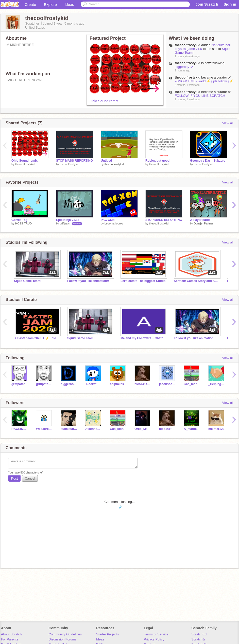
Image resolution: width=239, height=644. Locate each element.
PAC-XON (108, 220)
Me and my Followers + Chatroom (143, 338)
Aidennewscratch (94, 429)
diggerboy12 (184, 67)
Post (14, 478)
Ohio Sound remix (104, 101)
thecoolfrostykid (188, 45)
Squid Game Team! (28, 281)
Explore (50, 4)
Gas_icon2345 (192, 384)
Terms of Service (156, 634)
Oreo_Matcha (143, 429)
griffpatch (66, 223)
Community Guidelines (65, 634)
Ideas (69, 4)
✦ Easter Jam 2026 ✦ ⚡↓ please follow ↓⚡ (37, 338)
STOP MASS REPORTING (74, 161)
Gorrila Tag (19, 220)
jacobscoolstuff (168, 384)
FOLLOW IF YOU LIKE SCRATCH (200, 96)
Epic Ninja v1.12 (68, 220)
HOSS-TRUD (23, 223)
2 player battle (200, 220)
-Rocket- (91, 384)
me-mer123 (216, 429)
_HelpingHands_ (217, 384)
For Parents (10, 639)
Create (30, 4)
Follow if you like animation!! (88, 281)
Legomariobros (114, 223)
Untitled (106, 161)
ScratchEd (199, 634)
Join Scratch (207, 4)
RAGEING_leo (20, 429)
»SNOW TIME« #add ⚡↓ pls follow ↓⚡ (204, 81)
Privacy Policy (154, 639)
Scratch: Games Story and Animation (197, 281)
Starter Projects (108, 634)
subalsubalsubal (69, 429)
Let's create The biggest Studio (143, 281)
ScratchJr (198, 639)
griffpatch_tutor (45, 384)
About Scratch (11, 634)
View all (228, 123)
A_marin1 (191, 429)
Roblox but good (157, 161)
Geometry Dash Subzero (208, 161)
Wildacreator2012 (45, 429)
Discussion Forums (63, 639)
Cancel (30, 478)
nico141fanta (143, 384)
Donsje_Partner (203, 223)
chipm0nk (117, 384)
